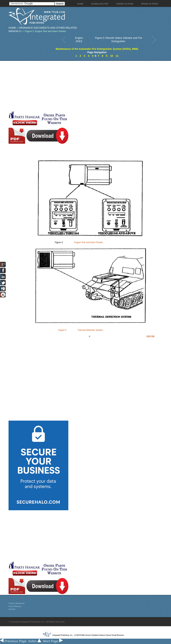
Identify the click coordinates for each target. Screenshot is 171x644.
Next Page (53, 641)
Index (35, 641)
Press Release (15, 606)
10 (112, 56)
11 (117, 56)
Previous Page (13, 641)
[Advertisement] (84, 86)
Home (12, 28)
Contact (12, 609)
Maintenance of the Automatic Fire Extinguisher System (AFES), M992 (97, 49)
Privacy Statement (16, 603)
